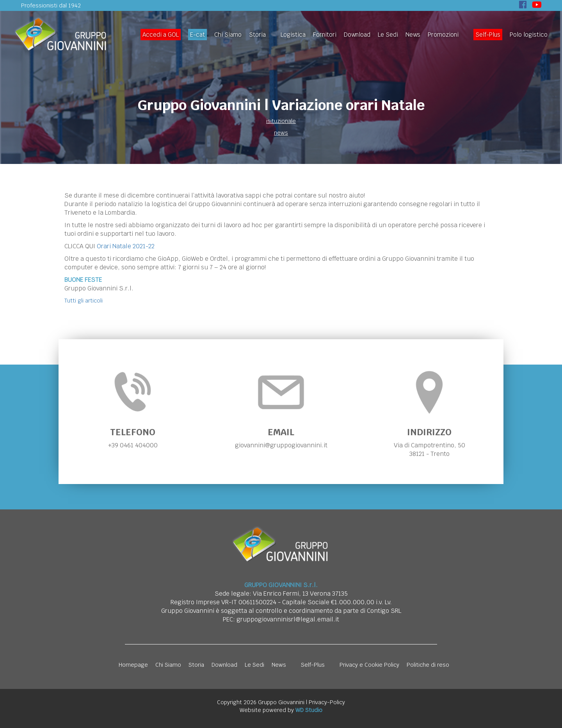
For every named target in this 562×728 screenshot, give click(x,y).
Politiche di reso (428, 665)
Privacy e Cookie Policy (369, 665)
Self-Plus (488, 35)
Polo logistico (529, 35)
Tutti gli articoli (84, 301)
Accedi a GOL (161, 35)
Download (357, 35)
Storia (257, 35)
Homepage (133, 665)
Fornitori (325, 35)
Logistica (293, 35)
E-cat (197, 35)
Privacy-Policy (327, 702)
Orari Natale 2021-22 (126, 246)
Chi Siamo (228, 35)
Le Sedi (388, 35)
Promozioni (443, 35)
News (413, 35)
